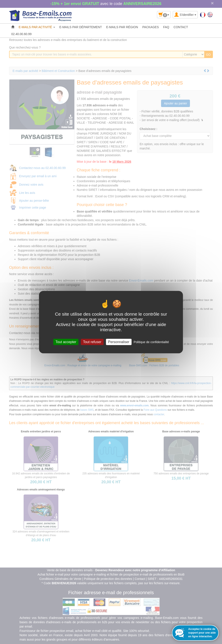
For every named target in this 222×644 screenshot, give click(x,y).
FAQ (166, 27)
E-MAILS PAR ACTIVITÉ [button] (37, 27)
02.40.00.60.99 (21, 34)
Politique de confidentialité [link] (151, 342)
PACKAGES (151, 27)
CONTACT (181, 27)
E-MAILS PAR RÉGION (122, 27)
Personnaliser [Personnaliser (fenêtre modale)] (119, 342)
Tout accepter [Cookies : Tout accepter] (66, 342)
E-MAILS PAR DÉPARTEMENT (81, 27)
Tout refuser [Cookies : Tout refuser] (92, 342)
